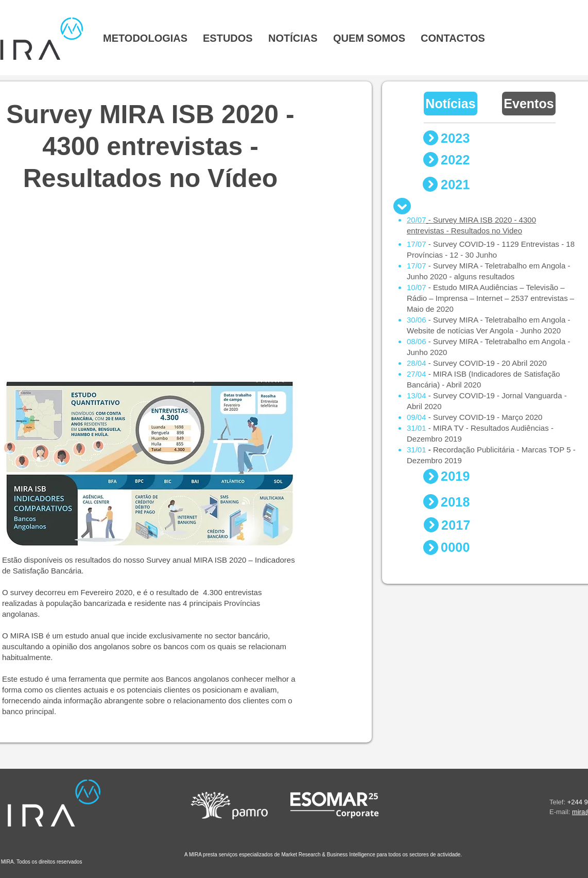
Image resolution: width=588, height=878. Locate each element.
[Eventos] (529, 104)
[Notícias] (451, 104)
